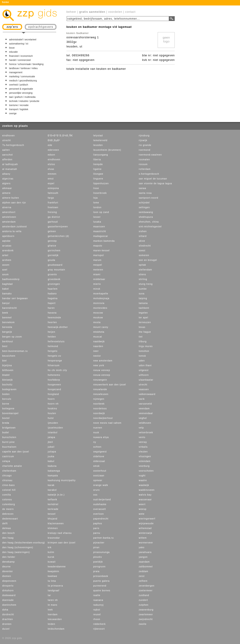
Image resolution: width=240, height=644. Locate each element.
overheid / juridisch (19, 85)
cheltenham (9, 471)
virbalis (143, 447)
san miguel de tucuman (153, 179)
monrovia (99, 303)
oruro (96, 490)
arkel (5, 255)
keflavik (52, 500)
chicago (7, 476)
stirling (143, 279)
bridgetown (9, 428)
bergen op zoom (12, 337)
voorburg (144, 466)
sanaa (142, 188)
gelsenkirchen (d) (58, 236)
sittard (143, 236)
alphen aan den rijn (14, 203)
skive (142, 241)
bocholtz (7, 385)
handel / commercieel (20, 60)
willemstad (145, 528)
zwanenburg (146, 610)
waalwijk (144, 485)
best (5, 346)
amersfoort (9, 212)
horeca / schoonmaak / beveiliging (26, 64)
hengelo (53, 351)
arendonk (8, 251)
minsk (97, 289)
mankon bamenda (104, 241)
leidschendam (56, 629)
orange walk (101, 485)
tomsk (142, 356)
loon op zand (101, 212)
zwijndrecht (146, 619)
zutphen (144, 605)
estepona (53, 188)
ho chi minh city (57, 370)
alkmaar (7, 188)
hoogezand (54, 389)
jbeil (50, 442)
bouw (12, 48)
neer (96, 351)
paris (96, 528)
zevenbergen (147, 586)
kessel (52, 514)
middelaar (99, 279)
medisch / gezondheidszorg (23, 81)
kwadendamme (57, 567)
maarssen (99, 227)
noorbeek (99, 404)
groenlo (52, 274)
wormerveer (146, 543)
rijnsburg (144, 136)
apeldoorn (8, 236)
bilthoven (8, 370)
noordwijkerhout (103, 418)
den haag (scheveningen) (18, 547)
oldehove (99, 456)
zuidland (144, 595)
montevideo (100, 308)
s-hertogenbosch (149, 174)
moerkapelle (101, 294)
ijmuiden (53, 423)
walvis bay (145, 495)
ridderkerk (99, 624)
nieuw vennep (102, 370)
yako (142, 547)
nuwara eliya (101, 437)
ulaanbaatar (146, 380)
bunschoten (9, 437)
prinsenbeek (101, 576)
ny (95, 442)
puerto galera (101, 581)
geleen (52, 231)
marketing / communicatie (22, 77)
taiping (143, 298)
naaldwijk (99, 341)
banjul (6, 303)
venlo (142, 437)
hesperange (55, 361)
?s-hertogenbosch (13, 145)
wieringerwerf (147, 519)
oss (95, 495)
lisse (96, 188)
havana (52, 313)
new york (99, 365)
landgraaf (54, 591)
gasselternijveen (58, 227)
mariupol (99, 255)
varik (142, 399)
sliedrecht (145, 246)
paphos (98, 523)
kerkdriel (53, 504)
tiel (141, 337)
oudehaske (100, 504)
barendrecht (10, 308)
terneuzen (145, 322)
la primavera (55, 586)
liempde (98, 164)
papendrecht (101, 519)
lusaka (97, 222)
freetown (53, 207)
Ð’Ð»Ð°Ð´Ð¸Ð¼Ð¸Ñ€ (60, 136)
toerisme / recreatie (19, 105)
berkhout (8, 341)
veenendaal (146, 413)
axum (5, 274)
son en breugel (148, 260)
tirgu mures (146, 346)
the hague (145, 332)
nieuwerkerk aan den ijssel (110, 385)
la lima (52, 581)
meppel (98, 265)
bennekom (9, 322)
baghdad (8, 284)
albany (6, 174)
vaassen (144, 389)
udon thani (145, 365)
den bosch (9, 533)
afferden (7, 160)
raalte (97, 595)
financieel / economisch (21, 56)
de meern (8, 509)
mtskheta (99, 332)
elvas (51, 169)
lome (96, 203)
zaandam (144, 562)
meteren (98, 270)
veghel (143, 418)
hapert (52, 303)
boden (6, 394)
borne (6, 404)
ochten (97, 447)
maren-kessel (101, 251)
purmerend (100, 586)
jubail (51, 447)
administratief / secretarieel (23, 40)
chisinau (7, 480)
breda (6, 423)
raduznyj (99, 605)
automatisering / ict (19, 44)
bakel (6, 289)
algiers (6, 183)
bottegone (8, 409)
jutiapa (52, 452)
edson (51, 155)
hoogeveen (54, 385)
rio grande (145, 145)
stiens (142, 274)
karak (51, 485)
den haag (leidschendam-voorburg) (24, 543)
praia (96, 571)
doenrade (8, 600)
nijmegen (99, 399)
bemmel (7, 318)
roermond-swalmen (150, 155)
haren (51, 308)
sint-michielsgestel (150, 227)
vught (142, 476)
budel (6, 432)
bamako (7, 294)
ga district (54, 217)
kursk (51, 557)
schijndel (144, 203)
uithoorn (144, 375)
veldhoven (145, 423)
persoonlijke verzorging (21, 93)
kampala (53, 476)
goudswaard (55, 265)
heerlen (52, 322)
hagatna (53, 298)
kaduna (52, 466)
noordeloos (100, 409)
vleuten (143, 452)
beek (5, 313)
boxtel (6, 418)
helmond (53, 346)
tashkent (144, 308)
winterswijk (145, 533)
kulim (51, 552)
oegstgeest (100, 452)
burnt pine (8, 442)
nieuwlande (100, 389)
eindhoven (9, 136)
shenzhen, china (149, 222)
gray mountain (56, 270)
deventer (8, 571)
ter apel (143, 318)
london (97, 207)
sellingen (144, 207)
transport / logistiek (19, 109)
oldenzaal (99, 461)
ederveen (53, 150)
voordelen (115, 12)
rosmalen (144, 160)
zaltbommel (146, 567)
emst (51, 179)
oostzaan (99, 476)
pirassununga (101, 552)
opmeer (98, 480)
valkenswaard (147, 394)
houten (52, 413)
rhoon (97, 619)
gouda (52, 260)
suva (142, 294)
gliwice (52, 246)
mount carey (101, 327)
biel (5, 361)
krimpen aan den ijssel (62, 543)
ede (50, 145)
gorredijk (53, 255)
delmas (7, 528)
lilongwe (98, 174)
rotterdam (145, 169)
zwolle (143, 624)
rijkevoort (99, 629)
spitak (142, 265)
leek (50, 610)
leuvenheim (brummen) (107, 150)
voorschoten (146, 471)
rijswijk (143, 140)
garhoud (53, 222)
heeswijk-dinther (58, 327)
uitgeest (144, 370)
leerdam (53, 614)
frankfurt (53, 203)
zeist (142, 576)
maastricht (100, 231)
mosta (97, 322)
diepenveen (9, 581)
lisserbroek (100, 193)
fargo (51, 198)
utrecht (7, 140)
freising (52, 212)
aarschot (8, 155)
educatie (13, 52)
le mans (53, 605)
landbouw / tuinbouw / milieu (23, 68)
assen (6, 265)
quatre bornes (102, 591)
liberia (97, 160)
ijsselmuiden (55, 428)
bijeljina (7, 365)
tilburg (143, 341)
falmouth (53, 193)
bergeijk (7, 332)
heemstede (54, 318)
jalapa (52, 437)
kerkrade (53, 509)
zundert (143, 600)
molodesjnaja (101, 298)
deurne (6, 567)
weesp (143, 509)
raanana (98, 600)
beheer (71, 12)
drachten (8, 619)
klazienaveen (56, 523)
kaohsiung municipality (62, 480)
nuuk (96, 432)
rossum (143, 164)
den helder (9, 557)
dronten (7, 624)
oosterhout (100, 471)
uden (142, 361)
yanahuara (145, 552)
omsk (96, 466)
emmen (52, 174)
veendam (144, 409)
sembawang (146, 212)
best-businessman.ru (15, 351)
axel (5, 270)
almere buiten (11, 198)
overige (13, 113)
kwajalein (53, 571)
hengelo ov (54, 356)
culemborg (9, 504)
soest (142, 251)
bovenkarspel (10, 413)
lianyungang (101, 155)
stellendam (145, 270)
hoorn (51, 399)
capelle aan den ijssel (16, 452)
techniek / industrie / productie (24, 101)
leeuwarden (55, 619)
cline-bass (9, 485)
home (6, 2)
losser (97, 217)
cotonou (7, 500)
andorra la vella (12, 231)
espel (51, 183)
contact (130, 12)
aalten (6, 150)
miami (97, 274)
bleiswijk (8, 380)
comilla (7, 495)
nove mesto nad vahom (107, 423)
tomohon (144, 351)
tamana (143, 303)
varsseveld (145, 404)
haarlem (53, 289)
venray (143, 442)
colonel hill (9, 490)
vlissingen (145, 456)
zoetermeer (146, 591)
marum (97, 260)
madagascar (101, 236)
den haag (8, 538)
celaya (6, 461)
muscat (98, 337)
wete (142, 514)
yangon (143, 557)
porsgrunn (99, 567)
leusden (98, 145)
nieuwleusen (101, 394)
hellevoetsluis (56, 341)
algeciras (8, 179)
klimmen (53, 528)
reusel (97, 614)
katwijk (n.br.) (56, 495)
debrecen (8, 514)
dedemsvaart (10, 519)
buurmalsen (9, 447)
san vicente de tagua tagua (155, 183)
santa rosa (145, 193)
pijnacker (99, 543)
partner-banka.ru (104, 538)
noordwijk (99, 413)
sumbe (143, 289)
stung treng (146, 284)
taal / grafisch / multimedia (22, 97)
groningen (54, 284)
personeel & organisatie (21, 89)
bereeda (7, 327)
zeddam (144, 571)
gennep (52, 241)
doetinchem (9, 605)
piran (96, 547)
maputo (98, 246)
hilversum (54, 365)
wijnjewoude (146, 523)
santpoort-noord (149, 198)
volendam (145, 461)
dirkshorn (8, 591)
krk (50, 547)
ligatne (97, 169)
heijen (52, 332)
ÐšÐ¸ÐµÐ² (54, 140)
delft (5, 523)
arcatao (7, 246)
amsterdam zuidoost (15, 227)
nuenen (98, 428)
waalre (143, 480)
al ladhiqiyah (10, 164)
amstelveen (9, 217)
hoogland (53, 394)
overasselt (100, 509)
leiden (52, 624)
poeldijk (98, 562)
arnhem (7, 260)
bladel (6, 375)
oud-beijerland (102, 500)
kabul (51, 461)
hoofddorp (54, 380)
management (16, 72)
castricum (8, 456)
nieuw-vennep (102, 375)
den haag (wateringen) (16, 552)
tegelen (143, 313)
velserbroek (146, 432)
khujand (53, 519)
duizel (6, 629)
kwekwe (53, 576)
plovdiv (98, 557)
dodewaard (9, 595)
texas (142, 327)
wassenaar (145, 500)
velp (141, 428)
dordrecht (8, 614)
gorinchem (54, 251)
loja (96, 198)
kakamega (54, 471)
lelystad (98, 136)
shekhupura (146, 217)
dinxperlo (8, 586)
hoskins (52, 409)
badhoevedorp (11, 279)
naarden (98, 346)
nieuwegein (100, 380)
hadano (52, 294)
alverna (7, 207)
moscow (98, 313)
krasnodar (54, 538)
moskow (98, 318)
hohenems (54, 375)
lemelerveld (100, 140)
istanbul (53, 432)
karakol (52, 490)
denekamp (9, 562)
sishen (143, 231)
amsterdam (9, 222)
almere (6, 193)
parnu (97, 533)
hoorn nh (53, 404)
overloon (99, 514)
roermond (145, 150)
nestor (97, 356)
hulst (51, 418)
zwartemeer (146, 614)
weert (142, 504)
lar (49, 595)
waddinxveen (147, 490)
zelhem (143, 581)
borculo (7, 399)
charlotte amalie (12, 466)
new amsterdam (103, 361)
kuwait (52, 562)
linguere (98, 179)
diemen (7, 576)
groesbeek (54, 279)
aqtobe (6, 241)
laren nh (53, 600)
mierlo (97, 284)
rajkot (97, 610)
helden (52, 337)
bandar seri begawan (15, 298)
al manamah (10, 169)
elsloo (51, 164)
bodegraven (9, 389)
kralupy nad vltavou (60, 533)
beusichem (9, 356)
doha (5, 610)
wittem (143, 538)
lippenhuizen (101, 183)
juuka (51, 456)
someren (144, 255)
